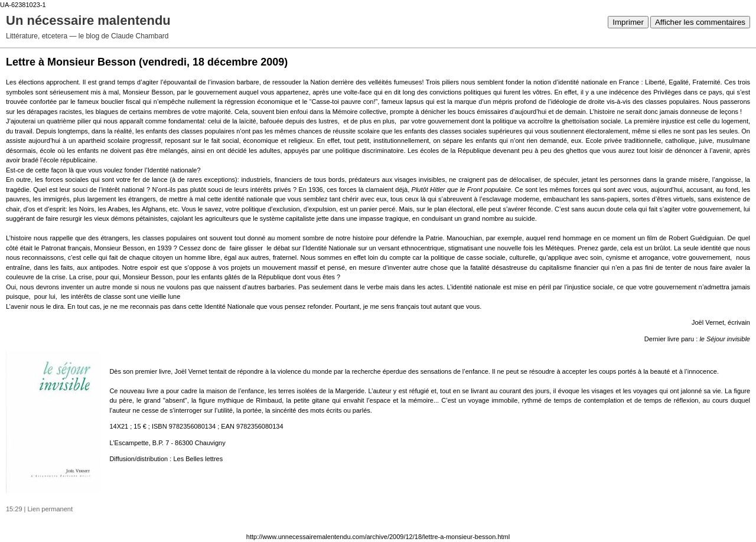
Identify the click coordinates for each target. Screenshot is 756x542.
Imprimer (628, 22)
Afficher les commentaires (700, 22)
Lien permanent (50, 509)
